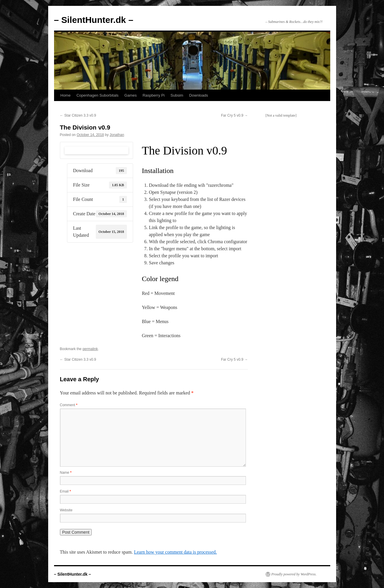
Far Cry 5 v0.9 (234, 115)
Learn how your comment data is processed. (175, 552)
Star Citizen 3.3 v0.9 (78, 115)
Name (66, 473)
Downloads (199, 95)
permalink (90, 349)
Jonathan (117, 135)
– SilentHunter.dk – (94, 20)
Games (130, 95)
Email (66, 491)
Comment (69, 405)
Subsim (177, 95)
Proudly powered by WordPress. (294, 574)
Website (66, 510)
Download (96, 150)
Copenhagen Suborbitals (97, 95)
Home (66, 95)
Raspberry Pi (154, 95)
